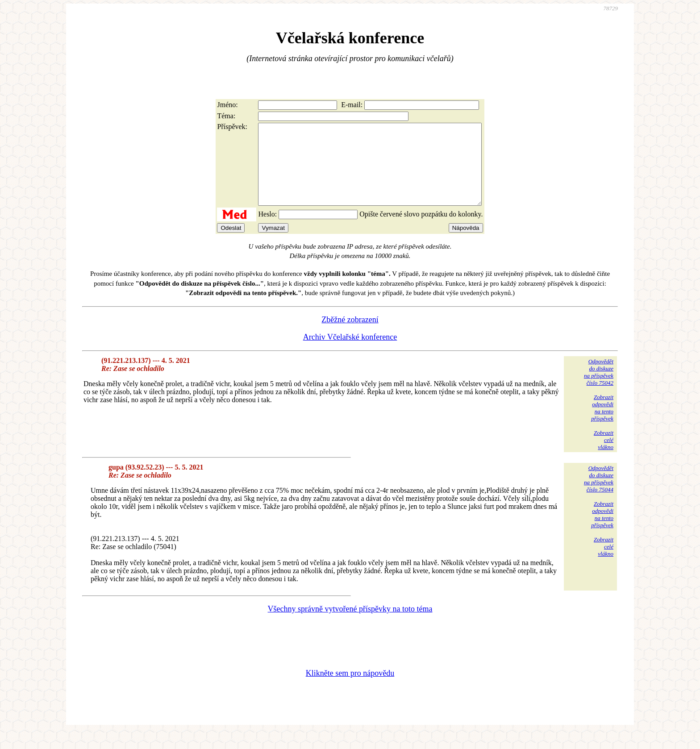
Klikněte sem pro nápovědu (350, 689)
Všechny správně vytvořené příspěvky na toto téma (350, 625)
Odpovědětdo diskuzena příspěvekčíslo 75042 (599, 388)
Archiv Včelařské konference (350, 353)
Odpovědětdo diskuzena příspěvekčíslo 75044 (599, 495)
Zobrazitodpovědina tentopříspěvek (602, 424)
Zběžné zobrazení (350, 336)
